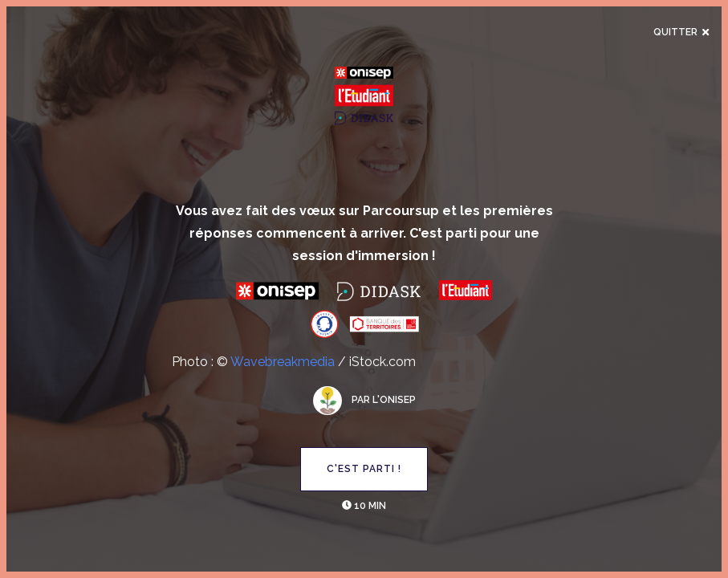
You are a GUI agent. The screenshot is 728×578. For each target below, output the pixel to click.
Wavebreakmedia (283, 362)
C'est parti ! (364, 469)
